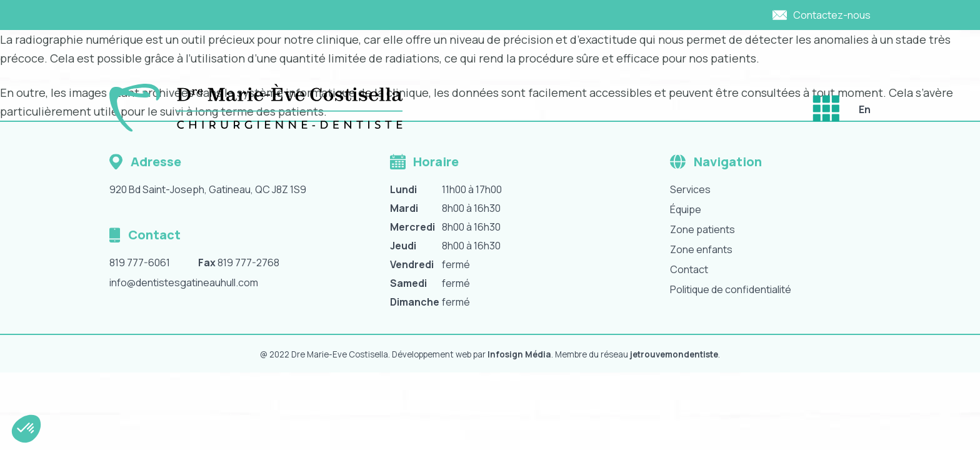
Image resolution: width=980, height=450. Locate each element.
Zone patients (702, 229)
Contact (689, 269)
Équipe (686, 209)
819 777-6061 (140, 262)
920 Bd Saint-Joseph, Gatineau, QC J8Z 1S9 (208, 189)
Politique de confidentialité (731, 289)
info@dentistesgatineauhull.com (184, 282)
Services (690, 189)
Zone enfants (701, 249)
